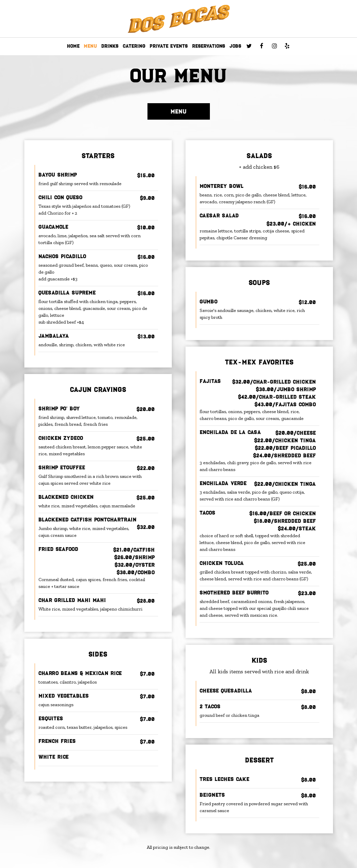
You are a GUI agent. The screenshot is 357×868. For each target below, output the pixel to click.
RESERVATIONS (209, 46)
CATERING (134, 46)
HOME (73, 46)
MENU (90, 46)
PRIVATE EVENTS (169, 46)
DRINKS (110, 46)
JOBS (235, 46)
